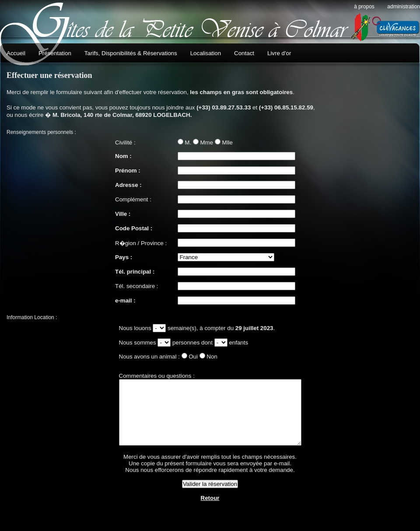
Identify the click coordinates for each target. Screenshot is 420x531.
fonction (148, 328)
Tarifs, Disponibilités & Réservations (131, 53)
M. (188, 142)
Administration (404, 7)
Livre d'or (279, 53)
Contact (244, 53)
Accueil (16, 53)
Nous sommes (128, 343)
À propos (364, 7)
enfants (227, 343)
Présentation (55, 53)
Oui (182, 357)
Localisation (206, 53)
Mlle (227, 142)
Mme (207, 142)
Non (201, 357)
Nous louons (125, 328)
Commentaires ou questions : (146, 376)
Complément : (133, 199)
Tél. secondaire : (137, 286)
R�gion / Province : (141, 243)
